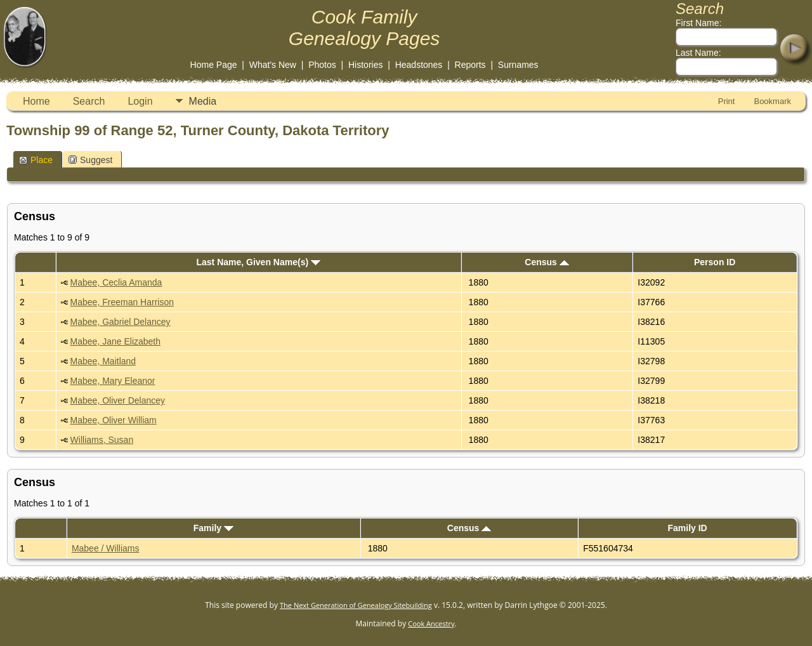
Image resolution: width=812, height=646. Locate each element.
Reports (470, 65)
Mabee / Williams (106, 548)
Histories (365, 65)
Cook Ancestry (431, 623)
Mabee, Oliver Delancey (118, 400)
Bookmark (772, 101)
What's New (273, 65)
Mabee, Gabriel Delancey (121, 322)
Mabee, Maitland (103, 361)
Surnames (518, 65)
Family (213, 528)
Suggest (90, 160)
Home (36, 101)
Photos (322, 65)
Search (89, 101)
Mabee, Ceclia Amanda (116, 282)
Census (547, 262)
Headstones (419, 65)
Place (36, 160)
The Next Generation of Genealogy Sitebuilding (356, 605)
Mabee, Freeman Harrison (122, 302)
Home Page (214, 65)
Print (727, 101)
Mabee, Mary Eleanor (113, 381)
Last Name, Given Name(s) (258, 262)
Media (203, 101)
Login (140, 101)
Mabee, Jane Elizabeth (115, 341)
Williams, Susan (102, 440)
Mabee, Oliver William (114, 420)
